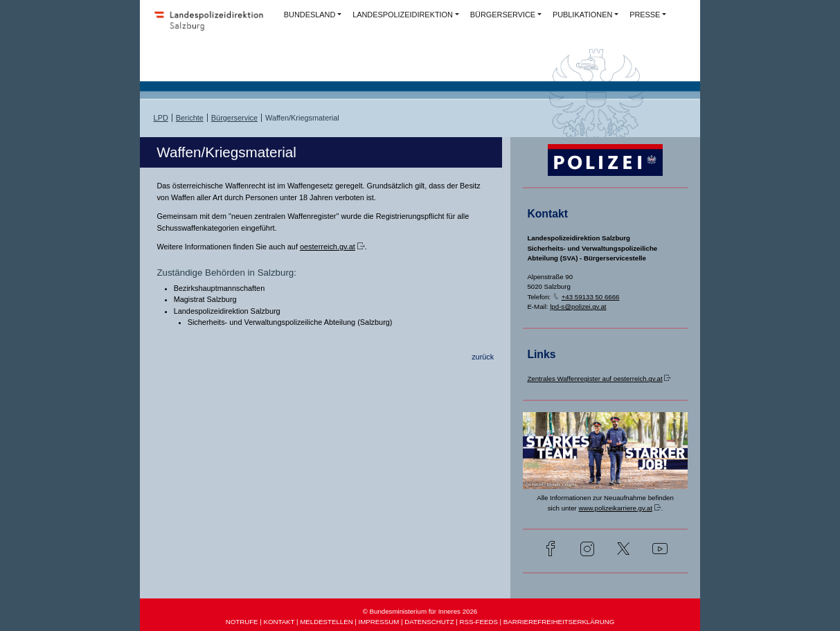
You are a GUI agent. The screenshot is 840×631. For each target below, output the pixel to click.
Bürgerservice (234, 118)
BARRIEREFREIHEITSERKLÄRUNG (559, 622)
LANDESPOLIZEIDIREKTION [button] (403, 15)
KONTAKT (279, 622)
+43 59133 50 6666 (591, 297)
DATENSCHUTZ (429, 622)
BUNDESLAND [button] (310, 15)
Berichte (190, 118)
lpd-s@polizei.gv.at (578, 306)
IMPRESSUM (379, 622)
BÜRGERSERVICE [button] (503, 15)
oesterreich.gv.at (328, 247)
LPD (161, 118)
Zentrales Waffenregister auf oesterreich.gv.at (595, 379)
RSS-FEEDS (478, 622)
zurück (483, 357)
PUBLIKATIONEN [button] (582, 15)
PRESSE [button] (645, 15)
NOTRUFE (242, 622)
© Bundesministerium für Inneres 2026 (420, 611)
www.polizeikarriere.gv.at (615, 508)
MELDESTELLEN (326, 622)
